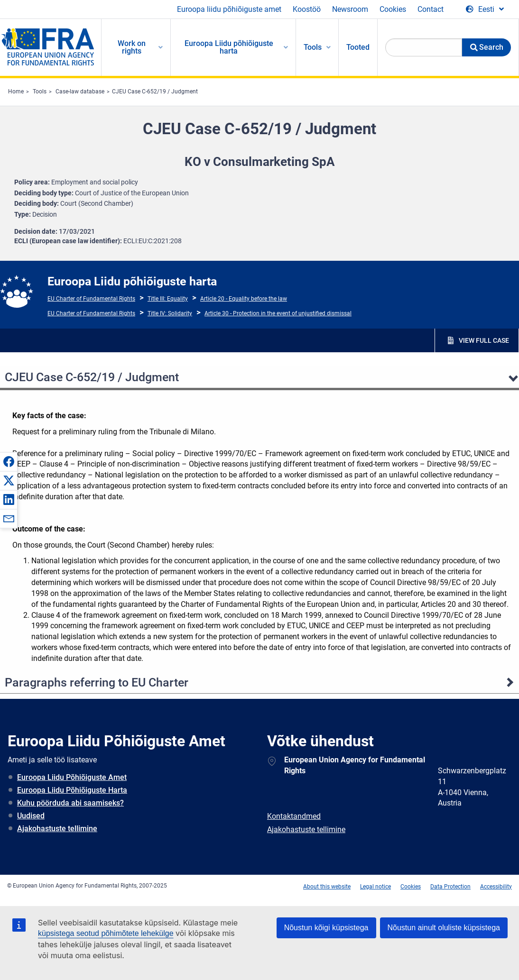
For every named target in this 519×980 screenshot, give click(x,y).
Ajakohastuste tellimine (57, 829)
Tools (40, 92)
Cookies (393, 9)
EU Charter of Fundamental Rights (91, 299)
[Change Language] (485, 9)
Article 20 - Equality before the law (244, 299)
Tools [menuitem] (313, 47)
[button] (9, 461)
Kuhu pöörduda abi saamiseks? (70, 803)
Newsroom (350, 9)
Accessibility (496, 887)
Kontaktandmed (294, 816)
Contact (431, 9)
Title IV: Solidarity (170, 313)
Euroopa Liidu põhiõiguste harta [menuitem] (229, 47)
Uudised (31, 816)
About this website (327, 887)
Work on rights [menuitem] (132, 47)
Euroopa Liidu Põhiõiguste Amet (72, 777)
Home (16, 92)
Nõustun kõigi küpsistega (326, 928)
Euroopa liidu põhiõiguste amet (229, 9)
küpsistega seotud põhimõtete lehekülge (106, 933)
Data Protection (450, 887)
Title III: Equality (168, 299)
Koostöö (307, 9)
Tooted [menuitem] (358, 47)
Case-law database (80, 92)
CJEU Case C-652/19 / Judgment (155, 92)
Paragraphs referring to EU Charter (97, 682)
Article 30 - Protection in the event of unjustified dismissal (278, 313)
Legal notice (375, 887)
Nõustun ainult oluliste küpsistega (444, 928)
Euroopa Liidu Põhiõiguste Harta (72, 790)
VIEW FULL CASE (484, 340)
